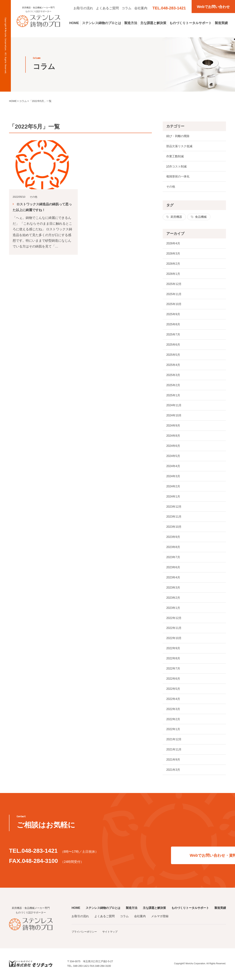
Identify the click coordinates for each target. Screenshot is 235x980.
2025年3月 (173, 375)
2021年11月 (174, 751)
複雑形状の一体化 (178, 177)
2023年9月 (173, 538)
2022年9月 (173, 649)
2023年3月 (173, 588)
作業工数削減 (175, 156)
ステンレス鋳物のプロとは (102, 23)
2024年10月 (174, 416)
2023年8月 (173, 548)
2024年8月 (173, 436)
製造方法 (131, 23)
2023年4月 (173, 578)
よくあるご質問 (107, 8)
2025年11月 (174, 294)
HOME (74, 23)
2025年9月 (173, 315)
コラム (127, 8)
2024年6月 (173, 446)
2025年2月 (173, 386)
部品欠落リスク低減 (179, 146)
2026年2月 (173, 264)
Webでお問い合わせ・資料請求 (177, 856)
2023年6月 (173, 568)
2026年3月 (173, 254)
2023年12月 (174, 507)
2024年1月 (173, 497)
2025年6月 (173, 345)
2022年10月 (174, 639)
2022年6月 (173, 680)
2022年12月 (174, 619)
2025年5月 (173, 355)
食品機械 (201, 217)
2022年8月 (173, 659)
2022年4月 (173, 700)
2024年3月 (173, 477)
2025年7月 (173, 335)
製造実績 (221, 23)
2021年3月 (173, 771)
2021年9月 (173, 761)
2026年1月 (173, 274)
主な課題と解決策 (153, 23)
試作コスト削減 (176, 166)
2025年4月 (173, 365)
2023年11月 (174, 517)
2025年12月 (174, 284)
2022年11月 (174, 629)
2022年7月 (173, 669)
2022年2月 (173, 720)
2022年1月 (173, 730)
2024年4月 (173, 467)
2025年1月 (173, 396)
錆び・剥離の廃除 (178, 136)
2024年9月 (173, 426)
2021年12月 (174, 740)
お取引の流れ (83, 8)
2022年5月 (173, 690)
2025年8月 (173, 325)
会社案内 (141, 8)
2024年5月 (173, 457)
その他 (171, 187)
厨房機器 (176, 217)
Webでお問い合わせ (213, 7)
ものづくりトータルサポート (191, 23)
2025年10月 (174, 304)
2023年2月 (173, 598)
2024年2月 (173, 487)
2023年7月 (173, 558)
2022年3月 (173, 710)
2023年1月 (173, 609)
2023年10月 (174, 527)
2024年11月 (174, 406)
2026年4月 (173, 244)
